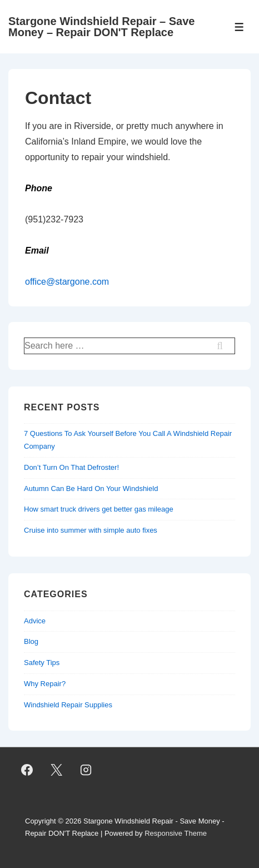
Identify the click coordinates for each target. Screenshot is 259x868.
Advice (35, 621)
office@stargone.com (67, 282)
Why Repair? (45, 684)
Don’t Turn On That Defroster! (71, 467)
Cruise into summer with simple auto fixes (91, 530)
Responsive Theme (176, 833)
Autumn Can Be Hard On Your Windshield (91, 488)
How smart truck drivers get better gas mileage (99, 509)
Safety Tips (42, 663)
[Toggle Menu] (239, 27)
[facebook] (27, 770)
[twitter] (57, 770)
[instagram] (86, 770)
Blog (31, 641)
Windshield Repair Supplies (68, 705)
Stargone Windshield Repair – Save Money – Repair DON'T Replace (101, 27)
